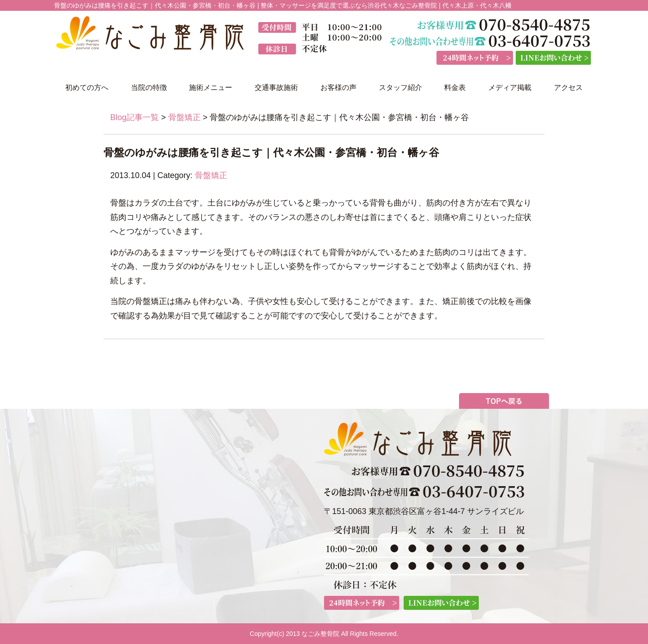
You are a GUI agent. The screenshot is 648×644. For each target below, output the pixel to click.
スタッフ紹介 (400, 87)
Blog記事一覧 (135, 117)
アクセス (568, 87)
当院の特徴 (149, 87)
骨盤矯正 (184, 117)
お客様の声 (338, 87)
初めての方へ (87, 87)
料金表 (455, 87)
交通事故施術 (276, 87)
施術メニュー (211, 87)
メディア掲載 (510, 87)
